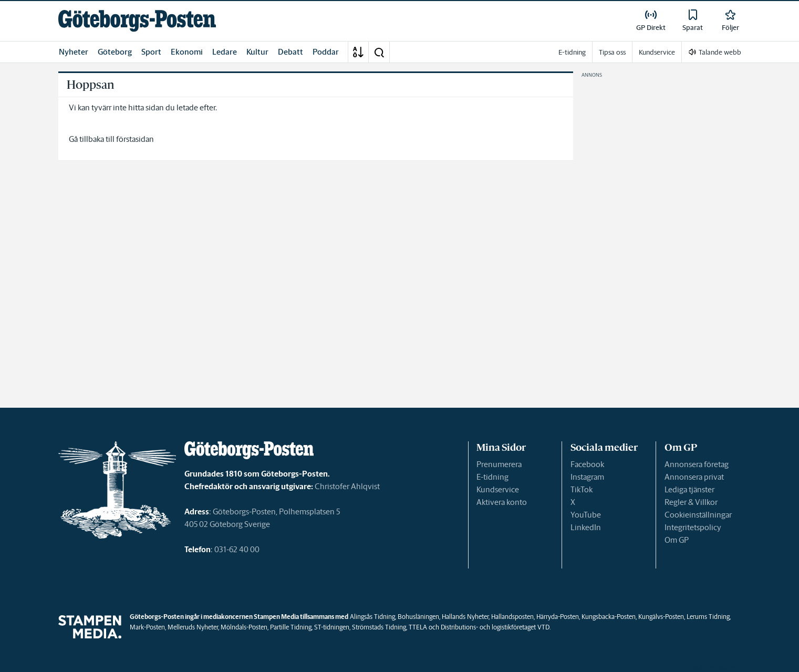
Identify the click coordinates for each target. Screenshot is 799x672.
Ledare (225, 52)
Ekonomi (187, 52)
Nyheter (74, 52)
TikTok (582, 489)
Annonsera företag (697, 464)
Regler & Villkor (691, 502)
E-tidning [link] (572, 52)
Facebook (587, 464)
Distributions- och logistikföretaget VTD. (496, 627)
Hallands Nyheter (465, 617)
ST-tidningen (332, 627)
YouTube (586, 515)
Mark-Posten (147, 627)
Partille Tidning (291, 627)
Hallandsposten (512, 617)
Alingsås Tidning (372, 617)
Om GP (677, 540)
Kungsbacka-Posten (609, 617)
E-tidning (492, 477)
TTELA (418, 627)
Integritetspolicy (693, 527)
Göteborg (115, 52)
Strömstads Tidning (379, 627)
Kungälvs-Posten (661, 617)
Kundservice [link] (657, 52)
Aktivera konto (502, 502)
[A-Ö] (358, 52)
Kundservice (498, 489)
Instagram (587, 477)
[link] (137, 21)
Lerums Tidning (708, 617)
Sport (151, 52)
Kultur (257, 52)
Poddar (326, 52)
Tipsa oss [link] (612, 52)
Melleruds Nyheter (193, 627)
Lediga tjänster (689, 489)
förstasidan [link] (135, 139)
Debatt (290, 52)
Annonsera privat (694, 477)
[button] (379, 52)
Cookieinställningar (698, 515)
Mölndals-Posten (244, 627)
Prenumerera (499, 464)
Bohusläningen (418, 617)
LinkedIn (586, 527)
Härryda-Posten (558, 617)
